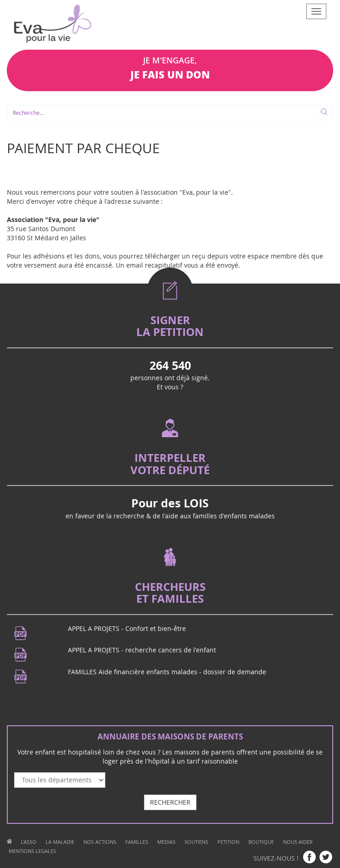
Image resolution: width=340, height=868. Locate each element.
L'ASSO (29, 842)
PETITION (228, 842)
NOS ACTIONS (100, 842)
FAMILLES (137, 842)
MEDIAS (166, 842)
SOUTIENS (196, 842)
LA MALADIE (60, 842)
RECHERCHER (170, 802)
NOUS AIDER (298, 842)
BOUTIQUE (261, 842)
